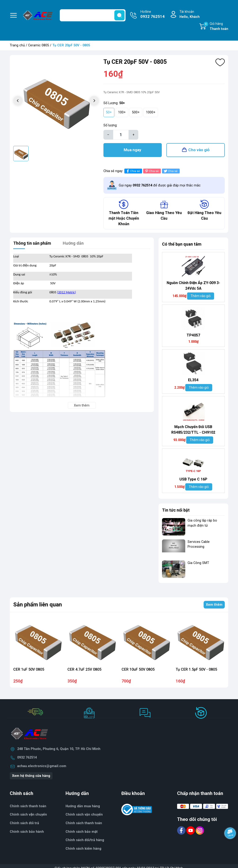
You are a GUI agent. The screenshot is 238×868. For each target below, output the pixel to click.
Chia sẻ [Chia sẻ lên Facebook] (133, 171)
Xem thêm (214, 605)
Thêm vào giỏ (201, 296)
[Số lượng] (121, 135)
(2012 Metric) (66, 292)
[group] (56, 101)
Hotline (152, 15)
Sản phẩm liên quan (38, 605)
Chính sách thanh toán (84, 823)
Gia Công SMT (198, 563)
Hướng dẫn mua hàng (83, 806)
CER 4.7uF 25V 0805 (84, 669)
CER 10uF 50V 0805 (138, 669)
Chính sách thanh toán (28, 806)
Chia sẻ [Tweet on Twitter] (170, 171)
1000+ (151, 112)
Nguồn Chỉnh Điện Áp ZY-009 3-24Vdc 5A (193, 286)
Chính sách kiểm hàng (83, 849)
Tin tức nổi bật (176, 510)
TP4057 (193, 335)
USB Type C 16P (193, 479)
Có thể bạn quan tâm (182, 244)
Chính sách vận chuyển (84, 815)
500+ (136, 112)
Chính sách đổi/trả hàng (85, 840)
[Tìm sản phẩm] (93, 15)
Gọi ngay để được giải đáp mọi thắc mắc (160, 185)
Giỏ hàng (216, 27)
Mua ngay (132, 150)
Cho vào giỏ (199, 150)
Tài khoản (190, 14)
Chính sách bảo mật (82, 832)
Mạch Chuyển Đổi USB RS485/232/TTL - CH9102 (193, 430)
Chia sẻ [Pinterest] (151, 171)
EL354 (193, 380)
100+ (122, 112)
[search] (119, 15)
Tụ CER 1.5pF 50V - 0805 (196, 669)
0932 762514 (27, 757)
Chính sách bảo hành (27, 832)
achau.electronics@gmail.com (42, 766)
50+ (109, 112)
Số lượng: (110, 125)
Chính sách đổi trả (24, 823)
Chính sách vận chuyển (28, 815)
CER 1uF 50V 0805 (29, 669)
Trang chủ (17, 45)
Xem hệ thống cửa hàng (31, 776)
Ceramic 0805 (39, 45)
